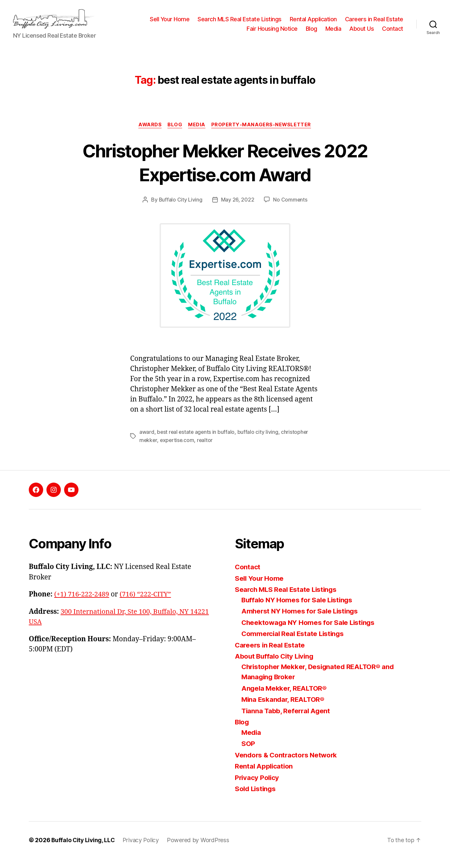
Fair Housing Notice (272, 34)
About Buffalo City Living (276, 666)
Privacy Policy (258, 787)
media (197, 135)
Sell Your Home (236, 24)
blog (175, 135)
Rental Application (380, 24)
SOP (248, 753)
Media (333, 34)
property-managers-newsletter (263, 135)
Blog (312, 34)
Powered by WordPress (200, 850)
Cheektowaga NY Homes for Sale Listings (310, 632)
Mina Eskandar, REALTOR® (284, 709)
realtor (206, 450)
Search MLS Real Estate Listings (306, 24)
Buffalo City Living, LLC (84, 850)
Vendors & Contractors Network (287, 764)
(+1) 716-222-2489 (83, 604)
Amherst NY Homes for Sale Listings (301, 621)
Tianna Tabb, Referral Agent (287, 720)
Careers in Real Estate (209, 34)
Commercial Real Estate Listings (294, 643)
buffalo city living (259, 442)
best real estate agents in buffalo (197, 442)
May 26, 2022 (238, 210)
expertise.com (178, 450)
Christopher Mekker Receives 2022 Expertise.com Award (225, 172)
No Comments (290, 210)
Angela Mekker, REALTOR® (285, 698)
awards (149, 135)
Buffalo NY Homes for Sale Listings (298, 609)
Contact (393, 34)
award (147, 442)
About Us (362, 34)
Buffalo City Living (181, 210)
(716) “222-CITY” (148, 604)
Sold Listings (256, 798)
